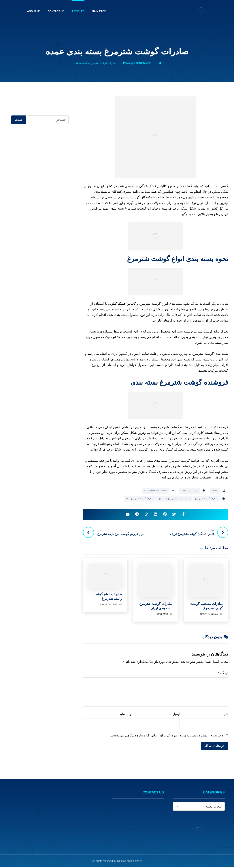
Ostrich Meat (162, 615)
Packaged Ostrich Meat (155, 491)
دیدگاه (223, 673)
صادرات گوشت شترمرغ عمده (140, 499)
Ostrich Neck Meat (209, 615)
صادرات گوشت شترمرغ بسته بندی (174, 499)
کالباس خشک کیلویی (122, 304)
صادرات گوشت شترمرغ (206, 499)
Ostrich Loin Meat (109, 605)
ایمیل (176, 715)
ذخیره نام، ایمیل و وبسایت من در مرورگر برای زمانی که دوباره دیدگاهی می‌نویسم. (166, 736)
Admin (215, 491)
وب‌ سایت (124, 715)
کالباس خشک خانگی (153, 186)
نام (226, 715)
